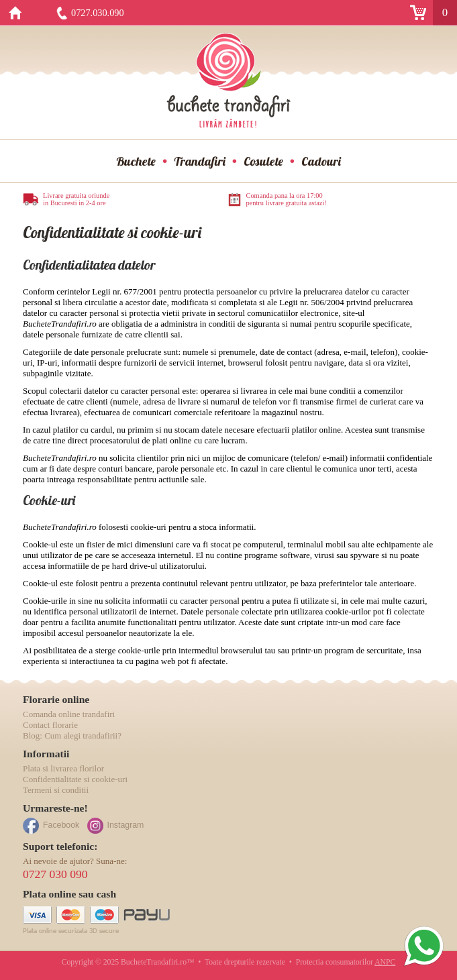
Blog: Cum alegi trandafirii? (72, 736)
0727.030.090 (98, 13)
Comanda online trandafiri (69, 714)
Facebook (61, 825)
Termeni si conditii (56, 790)
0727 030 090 (55, 874)
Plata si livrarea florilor (63, 768)
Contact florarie (50, 725)
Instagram (126, 825)
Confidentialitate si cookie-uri (75, 779)
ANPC (385, 962)
